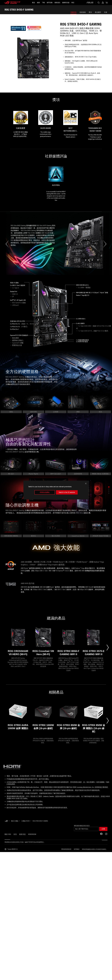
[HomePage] (6, 821)
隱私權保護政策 (66, 849)
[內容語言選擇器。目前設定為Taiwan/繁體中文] (11, 849)
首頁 (15, 834)
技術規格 (83, 12)
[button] (103, 829)
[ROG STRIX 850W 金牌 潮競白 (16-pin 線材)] (94, 719)
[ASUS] (90, 3)
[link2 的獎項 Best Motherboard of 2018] (71, 124)
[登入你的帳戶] (103, 3)
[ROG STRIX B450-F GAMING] (40, 821)
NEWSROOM (32, 834)
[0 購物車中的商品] (107, 3)
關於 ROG (8, 834)
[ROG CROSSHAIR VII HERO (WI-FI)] (18, 642)
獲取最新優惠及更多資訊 (82, 826)
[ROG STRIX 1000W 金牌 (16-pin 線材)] (43, 719)
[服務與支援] (66, 3)
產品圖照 (98, 12)
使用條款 (77, 849)
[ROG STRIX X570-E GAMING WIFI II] (94, 642)
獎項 (90, 12)
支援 (106, 12)
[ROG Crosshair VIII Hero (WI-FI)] (43, 642)
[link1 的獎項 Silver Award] (46, 124)
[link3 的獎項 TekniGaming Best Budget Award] (95, 125)
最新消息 (22, 834)
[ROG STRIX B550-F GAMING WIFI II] (68, 642)
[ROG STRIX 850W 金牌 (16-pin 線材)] (68, 719)
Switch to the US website (67, 492)
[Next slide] (108, 648)
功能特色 (73, 12)
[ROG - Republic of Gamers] (12, 3)
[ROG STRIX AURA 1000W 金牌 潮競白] (18, 719)
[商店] (73, 3)
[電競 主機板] (15, 821)
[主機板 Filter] (25, 821)
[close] (86, 483)
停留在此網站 (45, 492)
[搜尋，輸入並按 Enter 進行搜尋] (99, 3)
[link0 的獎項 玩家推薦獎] (21, 124)
